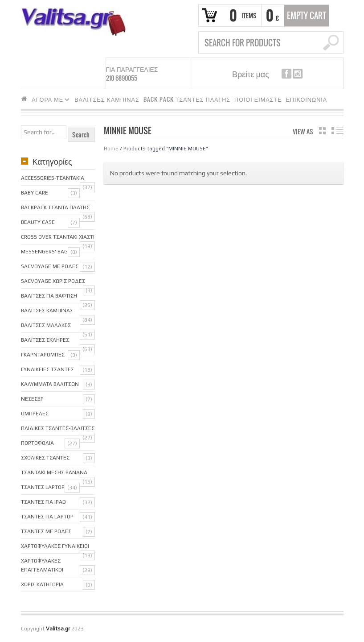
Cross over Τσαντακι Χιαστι (58, 237)
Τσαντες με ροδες (46, 531)
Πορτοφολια (37, 443)
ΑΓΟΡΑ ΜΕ (49, 101)
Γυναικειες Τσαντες (47, 369)
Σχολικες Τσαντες (45, 458)
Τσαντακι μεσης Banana (54, 472)
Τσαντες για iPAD (43, 502)
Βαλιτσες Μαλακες (46, 325)
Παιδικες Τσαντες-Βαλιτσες (58, 428)
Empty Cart (307, 16)
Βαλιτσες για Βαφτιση (49, 296)
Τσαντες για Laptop (47, 517)
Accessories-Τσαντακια (53, 178)
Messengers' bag (44, 252)
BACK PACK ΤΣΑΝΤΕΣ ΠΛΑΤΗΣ (187, 99)
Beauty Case (38, 222)
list (337, 131)
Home (111, 149)
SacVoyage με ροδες (50, 266)
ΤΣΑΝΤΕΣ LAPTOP (43, 487)
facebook (286, 74)
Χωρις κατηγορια (42, 584)
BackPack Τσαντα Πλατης (55, 207)
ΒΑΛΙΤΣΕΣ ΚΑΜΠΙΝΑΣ (107, 99)
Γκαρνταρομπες (43, 355)
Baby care (35, 193)
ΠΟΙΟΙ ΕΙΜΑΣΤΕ (258, 99)
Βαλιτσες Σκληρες (45, 340)
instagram (298, 74)
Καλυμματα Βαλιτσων (50, 384)
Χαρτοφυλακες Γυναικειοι (55, 546)
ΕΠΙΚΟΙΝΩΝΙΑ (306, 99)
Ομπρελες (35, 414)
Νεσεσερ (32, 399)
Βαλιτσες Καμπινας (47, 311)
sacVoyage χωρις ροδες (53, 281)
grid (322, 131)
